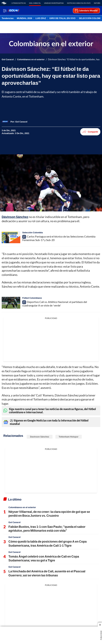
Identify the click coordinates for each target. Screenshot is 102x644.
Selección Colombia (33, 232)
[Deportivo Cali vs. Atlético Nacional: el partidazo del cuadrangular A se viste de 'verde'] (11, 303)
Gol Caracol (35, 3)
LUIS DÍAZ (41, 18)
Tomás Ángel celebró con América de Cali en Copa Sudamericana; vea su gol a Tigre (44, 558)
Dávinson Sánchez (15, 217)
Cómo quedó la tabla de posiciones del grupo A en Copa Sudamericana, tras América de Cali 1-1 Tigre (48, 543)
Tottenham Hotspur (69, 437)
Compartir (90, 132)
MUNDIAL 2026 (24, 18)
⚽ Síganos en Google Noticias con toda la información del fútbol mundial (46, 422)
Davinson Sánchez (40, 437)
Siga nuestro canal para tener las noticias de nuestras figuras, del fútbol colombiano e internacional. (50, 411)
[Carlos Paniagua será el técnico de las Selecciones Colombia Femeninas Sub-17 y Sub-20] (11, 237)
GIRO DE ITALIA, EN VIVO (62, 18)
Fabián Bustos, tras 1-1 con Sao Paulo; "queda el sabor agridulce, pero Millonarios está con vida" (47, 529)
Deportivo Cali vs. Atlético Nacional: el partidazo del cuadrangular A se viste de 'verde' (55, 304)
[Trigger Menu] (5, 11)
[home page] (4, 3)
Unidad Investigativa (54, 3)
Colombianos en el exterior (31, 59)
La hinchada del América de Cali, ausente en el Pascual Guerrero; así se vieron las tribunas (47, 573)
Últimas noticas (18, 3)
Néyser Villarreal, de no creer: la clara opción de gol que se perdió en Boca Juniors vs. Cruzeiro (49, 514)
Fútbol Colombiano (32, 298)
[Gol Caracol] (21, 122)
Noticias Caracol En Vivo (79, 3)
